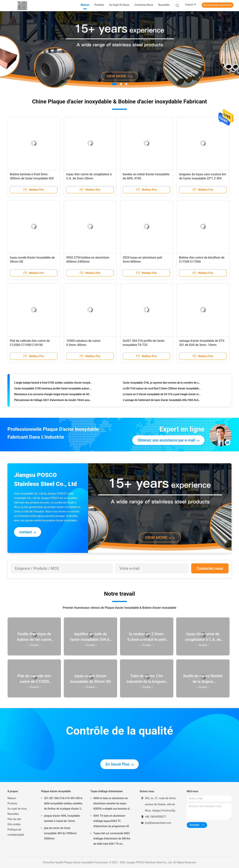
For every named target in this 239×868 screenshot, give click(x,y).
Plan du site (14, 819)
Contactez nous (210, 568)
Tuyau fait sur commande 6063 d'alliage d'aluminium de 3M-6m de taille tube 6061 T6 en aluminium (112, 839)
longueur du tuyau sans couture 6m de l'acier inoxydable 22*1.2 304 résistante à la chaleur (203, 178)
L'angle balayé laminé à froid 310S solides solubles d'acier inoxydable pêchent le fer (53, 383)
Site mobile (14, 824)
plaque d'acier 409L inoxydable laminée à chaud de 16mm (62, 818)
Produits (12, 803)
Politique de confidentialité (16, 832)
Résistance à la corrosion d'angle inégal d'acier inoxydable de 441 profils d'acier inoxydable (53, 395)
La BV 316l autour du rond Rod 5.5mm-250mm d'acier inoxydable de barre (162, 389)
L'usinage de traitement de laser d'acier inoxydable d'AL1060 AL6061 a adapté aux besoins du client (162, 401)
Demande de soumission (218, 5)
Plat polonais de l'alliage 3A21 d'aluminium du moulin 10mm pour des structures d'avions (53, 401)
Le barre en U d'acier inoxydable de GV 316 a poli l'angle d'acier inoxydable (162, 395)
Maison (12, 798)
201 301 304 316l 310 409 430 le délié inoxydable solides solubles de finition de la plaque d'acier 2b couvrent (63, 804)
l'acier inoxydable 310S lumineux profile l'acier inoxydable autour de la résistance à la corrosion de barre (53, 389)
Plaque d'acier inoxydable (56, 791)
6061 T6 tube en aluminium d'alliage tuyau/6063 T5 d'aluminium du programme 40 (111, 821)
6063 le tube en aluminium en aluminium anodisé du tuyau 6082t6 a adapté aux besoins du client (112, 804)
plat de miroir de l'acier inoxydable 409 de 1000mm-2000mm (61, 833)
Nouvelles (13, 814)
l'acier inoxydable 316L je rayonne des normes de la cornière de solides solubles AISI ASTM (162, 383)
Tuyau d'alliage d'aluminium (107, 791)
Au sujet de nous (17, 809)
